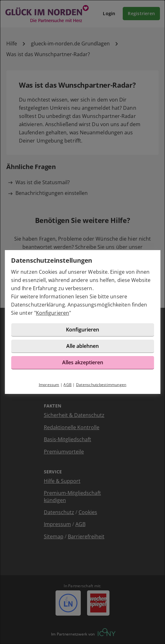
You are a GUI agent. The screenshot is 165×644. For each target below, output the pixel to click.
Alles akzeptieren (83, 362)
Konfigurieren (53, 313)
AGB (68, 385)
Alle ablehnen (82, 346)
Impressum (49, 385)
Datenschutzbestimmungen (101, 385)
